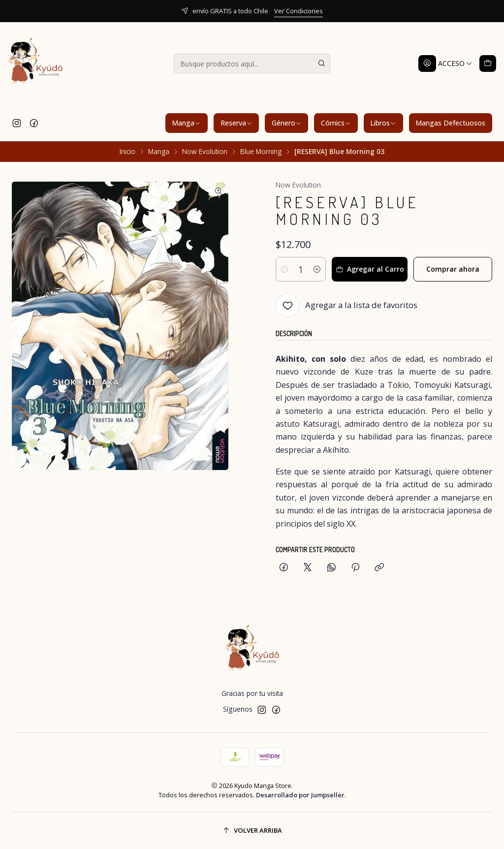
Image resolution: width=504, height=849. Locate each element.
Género (287, 123)
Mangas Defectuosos (450, 123)
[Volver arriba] (252, 831)
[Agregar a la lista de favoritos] (346, 305)
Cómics (336, 123)
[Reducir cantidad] (284, 269)
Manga (186, 123)
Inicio (127, 152)
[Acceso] (445, 63)
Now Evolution (205, 152)
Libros (383, 123)
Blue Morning (261, 152)
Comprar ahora (453, 269)
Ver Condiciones (299, 11)
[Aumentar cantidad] (317, 269)
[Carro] (488, 63)
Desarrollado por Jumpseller (300, 795)
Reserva (236, 123)
